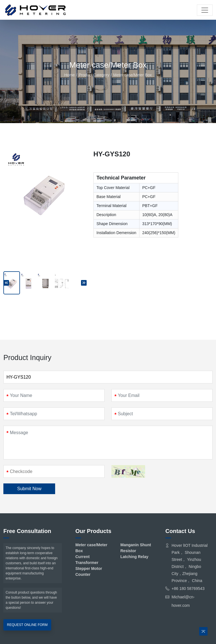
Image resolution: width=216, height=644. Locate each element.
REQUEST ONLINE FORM (27, 625)
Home (69, 75)
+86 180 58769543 (188, 589)
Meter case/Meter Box (133, 75)
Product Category (94, 75)
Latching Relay (134, 557)
